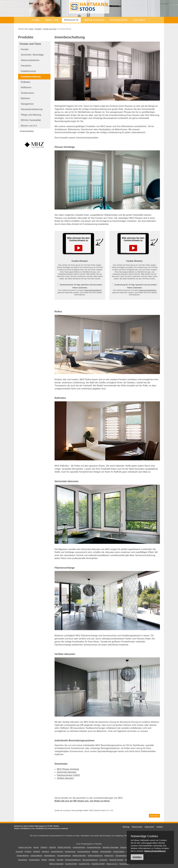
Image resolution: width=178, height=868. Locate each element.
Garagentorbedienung (73, 860)
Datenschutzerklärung (93, 290)
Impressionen (94, 20)
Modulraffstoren (50, 856)
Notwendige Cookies (144, 836)
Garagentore (27, 104)
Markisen (25, 98)
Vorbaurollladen (106, 852)
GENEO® (52, 847)
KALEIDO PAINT (71, 864)
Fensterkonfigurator (94, 847)
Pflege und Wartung (31, 115)
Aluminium (46, 852)
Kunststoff (19, 852)
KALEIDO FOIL (84, 864)
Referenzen (119, 20)
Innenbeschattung (31, 77)
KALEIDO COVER (98, 864)
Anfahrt (160, 827)
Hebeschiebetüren (30, 60)
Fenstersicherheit (79, 847)
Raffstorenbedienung (95, 856)
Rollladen (26, 82)
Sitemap (126, 827)
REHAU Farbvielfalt (31, 120)
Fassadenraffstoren (64, 856)
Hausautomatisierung (32, 109)
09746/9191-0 (26, 829)
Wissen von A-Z (29, 126)
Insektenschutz (28, 71)
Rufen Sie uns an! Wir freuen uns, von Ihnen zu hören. (82, 801)
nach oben (154, 816)
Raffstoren (26, 87)
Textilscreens (27, 93)
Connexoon (103, 860)
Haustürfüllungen (57, 852)
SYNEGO (44, 847)
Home (36, 20)
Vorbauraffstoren (23, 856)
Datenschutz (137, 827)
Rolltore (44, 860)
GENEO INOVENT (64, 847)
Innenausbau (27, 131)
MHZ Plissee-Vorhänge (68, 769)
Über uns (52, 20)
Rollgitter (52, 860)
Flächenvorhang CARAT (68, 775)
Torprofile (60, 860)
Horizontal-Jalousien (67, 772)
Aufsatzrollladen (119, 852)
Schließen (137, 857)
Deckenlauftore (34, 860)
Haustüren (26, 66)
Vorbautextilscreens (122, 856)
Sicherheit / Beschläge (32, 55)
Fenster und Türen (50, 29)
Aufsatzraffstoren (36, 856)
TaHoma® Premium (116, 860)
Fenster (25, 49)
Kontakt (139, 20)
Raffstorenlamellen (79, 856)
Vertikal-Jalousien (65, 778)
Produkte (71, 20)
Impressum (149, 827)
